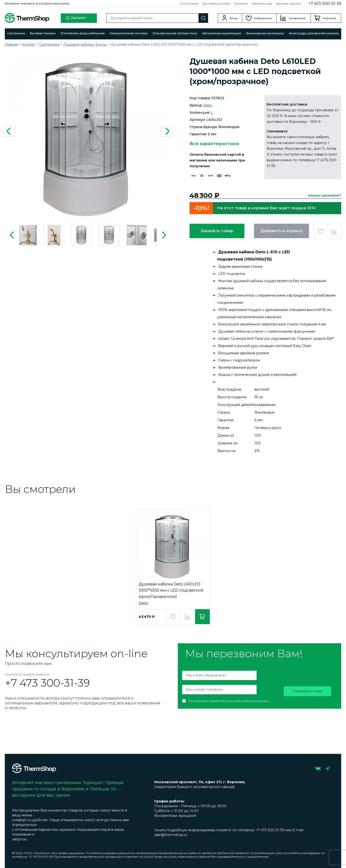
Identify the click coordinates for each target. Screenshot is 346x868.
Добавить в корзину (282, 231)
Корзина (329, 18)
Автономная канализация (222, 33)
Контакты (241, 3)
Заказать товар (217, 231)
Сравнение (297, 18)
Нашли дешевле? (325, 195)
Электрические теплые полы (175, 33)
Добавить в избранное (321, 231)
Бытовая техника (43, 33)
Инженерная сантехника (265, 33)
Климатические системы (129, 33)
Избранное (263, 18)
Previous (9, 131)
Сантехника (16, 33)
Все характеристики (214, 144)
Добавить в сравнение (334, 231)
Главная (11, 44)
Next (167, 131)
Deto (208, 105)
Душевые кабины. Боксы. (85, 44)
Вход (233, 18)
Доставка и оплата (216, 3)
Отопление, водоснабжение (83, 33)
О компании (189, 3)
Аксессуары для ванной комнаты (314, 33)
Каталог (76, 18)
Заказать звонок (288, 3)
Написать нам (262, 3)
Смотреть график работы (27, 674)
